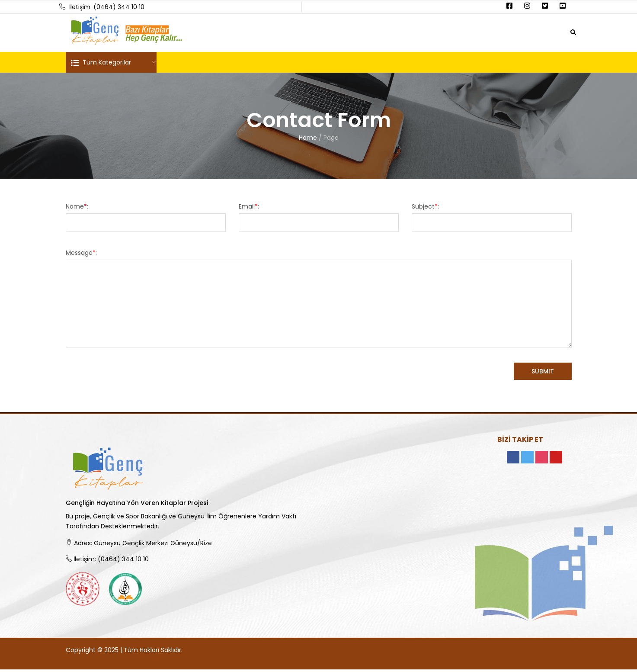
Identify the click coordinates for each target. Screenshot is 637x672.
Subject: (425, 206)
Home (308, 138)
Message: (81, 253)
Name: (77, 206)
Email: (249, 206)
